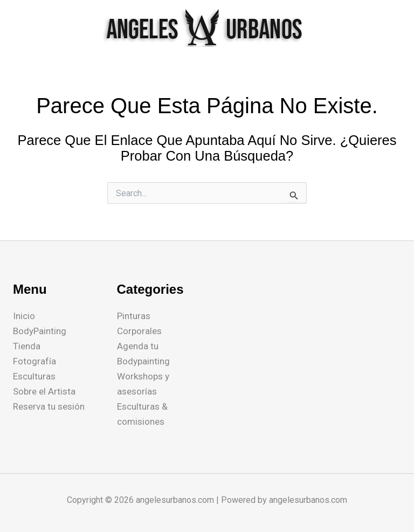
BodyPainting (40, 331)
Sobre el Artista (44, 391)
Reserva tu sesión (49, 406)
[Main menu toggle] (391, 28)
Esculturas (34, 376)
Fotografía (34, 361)
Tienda (27, 346)
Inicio (24, 316)
